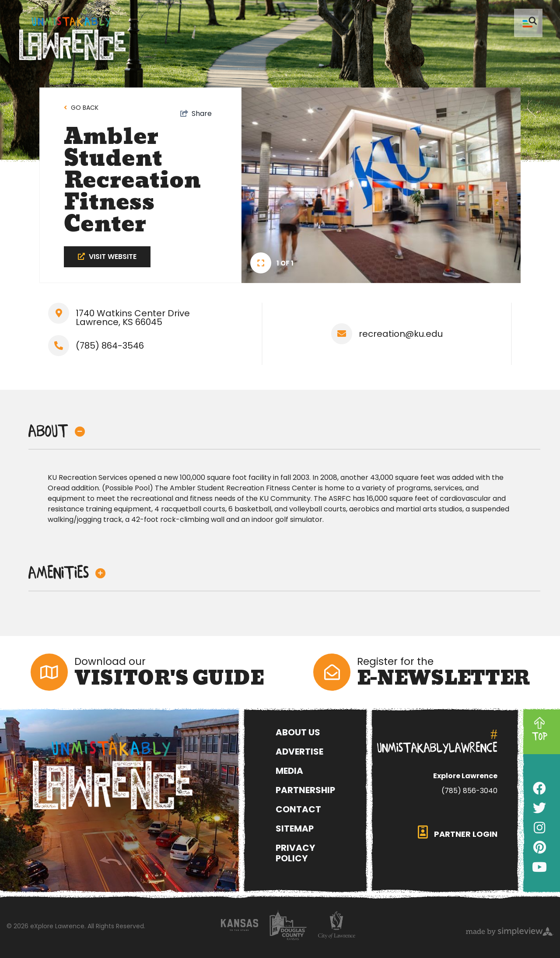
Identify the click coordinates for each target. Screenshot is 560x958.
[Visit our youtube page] (539, 867)
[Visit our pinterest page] (540, 848)
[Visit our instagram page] (539, 828)
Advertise (299, 752)
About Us (298, 732)
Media (289, 771)
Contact (298, 809)
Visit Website (107, 257)
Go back (85, 108)
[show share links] (196, 114)
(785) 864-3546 (110, 346)
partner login (458, 832)
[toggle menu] (528, 23)
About (57, 431)
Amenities (67, 573)
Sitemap (295, 829)
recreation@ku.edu (401, 334)
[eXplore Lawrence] (132, 775)
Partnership (305, 790)
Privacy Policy (295, 853)
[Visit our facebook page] (539, 789)
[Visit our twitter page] (539, 808)
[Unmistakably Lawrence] (72, 39)
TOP (540, 737)
